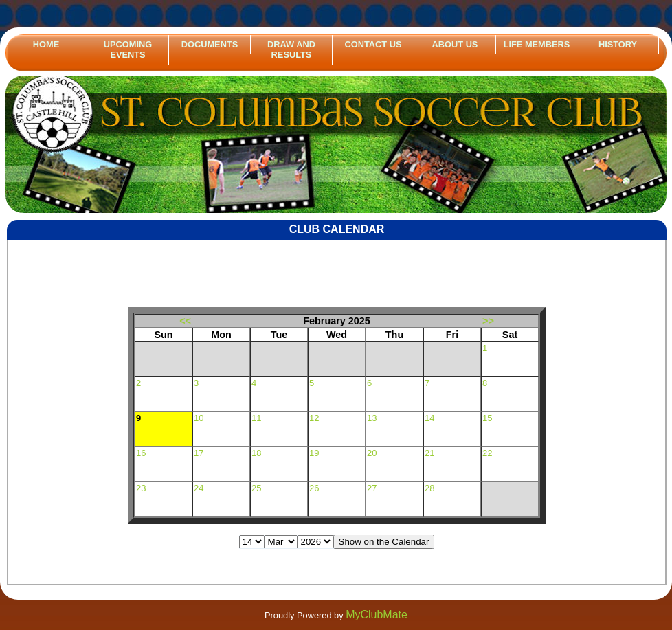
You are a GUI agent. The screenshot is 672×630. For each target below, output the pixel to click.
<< (185, 321)
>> (488, 321)
